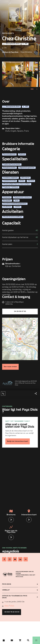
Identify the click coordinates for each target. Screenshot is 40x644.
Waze (12, 606)
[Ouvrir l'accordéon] (20, 584)
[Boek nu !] (20, 640)
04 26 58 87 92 (20, 311)
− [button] (34, 324)
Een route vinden (10, 367)
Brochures (11, 513)
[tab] (32, 89)
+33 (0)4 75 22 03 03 (12, 612)
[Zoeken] (28, 640)
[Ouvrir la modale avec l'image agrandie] (20, 74)
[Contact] (12, 640)
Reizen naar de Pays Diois (11, 529)
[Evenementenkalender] (4, 640)
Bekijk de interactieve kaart (18, 441)
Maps (7, 606)
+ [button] (34, 321)
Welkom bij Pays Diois (10, 52)
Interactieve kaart (29, 513)
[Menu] (36, 640)
